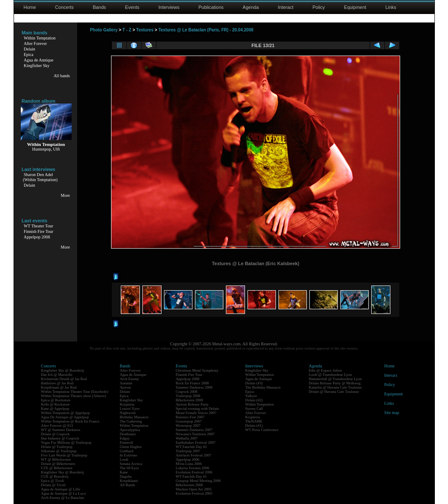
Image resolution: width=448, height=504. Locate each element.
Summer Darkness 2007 (194, 430)
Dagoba (126, 476)
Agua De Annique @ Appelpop (65, 417)
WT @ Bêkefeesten (56, 459)
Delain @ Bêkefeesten (58, 464)
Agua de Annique (39, 60)
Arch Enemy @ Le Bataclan (63, 498)
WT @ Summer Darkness (61, 430)
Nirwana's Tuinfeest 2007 (195, 434)
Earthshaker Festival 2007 (196, 442)
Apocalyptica (130, 430)
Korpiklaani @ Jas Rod (59, 387)
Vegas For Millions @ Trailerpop (66, 442)
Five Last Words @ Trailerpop (64, 455)
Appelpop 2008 (37, 237)
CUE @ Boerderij (55, 476)
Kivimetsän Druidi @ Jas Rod (64, 379)
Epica (29, 55)
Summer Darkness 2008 (194, 387)
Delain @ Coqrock (56, 434)
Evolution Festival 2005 (194, 493)
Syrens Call (254, 409)
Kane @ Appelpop (55, 409)
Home (30, 7)
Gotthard (127, 451)
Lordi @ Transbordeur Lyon (331, 375)
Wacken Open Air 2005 (194, 489)
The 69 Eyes (129, 468)
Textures (145, 30)
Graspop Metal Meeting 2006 (198, 481)
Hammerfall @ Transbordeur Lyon (335, 379)
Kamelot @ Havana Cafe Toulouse (335, 387)
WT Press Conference (262, 430)
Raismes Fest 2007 (190, 417)
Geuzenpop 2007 (189, 421)
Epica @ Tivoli (53, 481)
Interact (286, 7)
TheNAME (254, 421)
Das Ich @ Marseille (57, 375)
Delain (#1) (254, 426)
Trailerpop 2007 (188, 451)
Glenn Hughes (131, 447)
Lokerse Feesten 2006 (193, 468)
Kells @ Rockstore (56, 404)
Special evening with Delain (198, 409)
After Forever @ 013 (57, 426)
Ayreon (125, 387)
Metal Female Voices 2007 (196, 413)
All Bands (128, 485)
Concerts (64, 7)
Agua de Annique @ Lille (61, 489)
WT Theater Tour (38, 226)
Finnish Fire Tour (39, 231)
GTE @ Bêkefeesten (57, 468)
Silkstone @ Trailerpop (59, 451)
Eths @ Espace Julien (326, 370)
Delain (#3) (254, 383)
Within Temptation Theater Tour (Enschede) (75, 392)
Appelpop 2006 (188, 459)
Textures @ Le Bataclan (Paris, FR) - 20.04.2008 (206, 30)
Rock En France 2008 (192, 383)
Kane (124, 472)
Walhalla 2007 (187, 438)
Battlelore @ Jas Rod (57, 383)
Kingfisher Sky (37, 66)
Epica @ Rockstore (56, 400)
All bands (62, 76)
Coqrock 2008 (187, 392)
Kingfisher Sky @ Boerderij (63, 370)
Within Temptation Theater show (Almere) (74, 396)
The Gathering (131, 421)
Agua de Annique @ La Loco (64, 493)
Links (391, 7)
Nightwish (128, 413)
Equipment (355, 7)
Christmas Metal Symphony (197, 370)
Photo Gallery (104, 30)
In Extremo (129, 455)
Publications (211, 7)
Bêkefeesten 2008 (189, 400)
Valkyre (251, 396)
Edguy (125, 438)
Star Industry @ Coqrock (60, 438)
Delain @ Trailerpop (57, 447)
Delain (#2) (254, 400)
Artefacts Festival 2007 (194, 455)
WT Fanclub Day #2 (192, 447)
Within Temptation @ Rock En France (70, 421)
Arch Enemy (130, 379)
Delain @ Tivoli (53, 485)
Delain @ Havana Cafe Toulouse (334, 392)
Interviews (169, 7)
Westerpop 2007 (188, 426)
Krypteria (127, 404)
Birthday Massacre (134, 417)
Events (132, 7)
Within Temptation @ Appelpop (65, 413)
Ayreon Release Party (192, 404)
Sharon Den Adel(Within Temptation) (40, 177)
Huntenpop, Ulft (46, 149)
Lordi (124, 459)
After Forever (35, 43)
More (65, 195)
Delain (29, 49)
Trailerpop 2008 (188, 396)
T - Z (127, 30)
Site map (392, 413)
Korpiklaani (129, 481)
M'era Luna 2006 (189, 464)
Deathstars (128, 434)
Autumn (126, 383)
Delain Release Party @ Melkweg (335, 383)
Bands (99, 7)
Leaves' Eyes (130, 409)
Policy (319, 7)
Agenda (251, 7)
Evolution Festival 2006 (194, 472)
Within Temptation (40, 38)
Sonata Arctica (131, 464)
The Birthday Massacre (263, 387)
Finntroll (127, 442)
